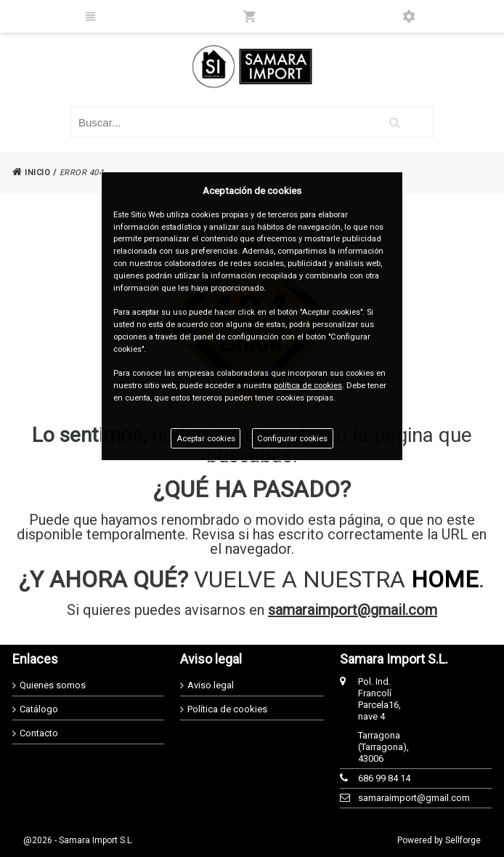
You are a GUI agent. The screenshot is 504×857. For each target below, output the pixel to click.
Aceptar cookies (206, 439)
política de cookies (308, 386)
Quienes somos (53, 685)
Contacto (39, 733)
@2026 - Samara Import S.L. (78, 840)
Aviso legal (211, 685)
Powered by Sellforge (439, 840)
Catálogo (39, 709)
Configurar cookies (292, 439)
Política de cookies (227, 709)
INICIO (31, 173)
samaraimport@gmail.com (353, 610)
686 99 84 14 (384, 778)
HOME (445, 579)
